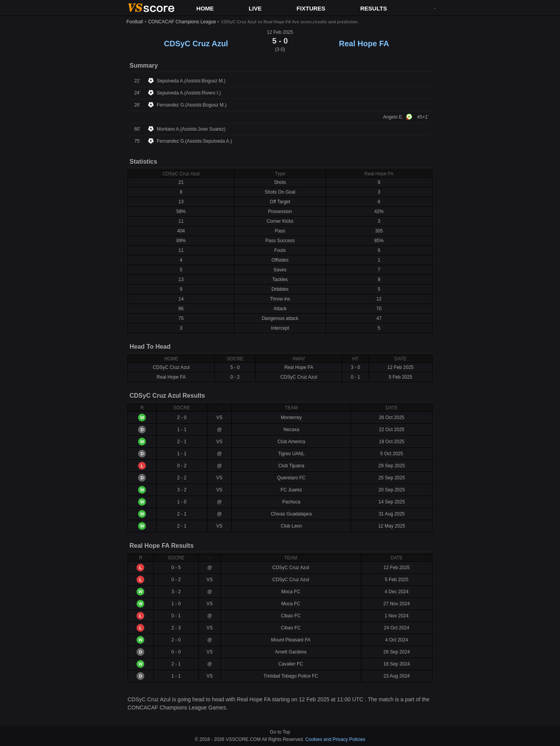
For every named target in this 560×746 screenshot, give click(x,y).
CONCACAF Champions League (182, 22)
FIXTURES (311, 8)
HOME (205, 8)
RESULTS (374, 8)
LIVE (255, 8)
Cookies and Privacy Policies (335, 739)
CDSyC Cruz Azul (196, 44)
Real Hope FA (364, 44)
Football (135, 22)
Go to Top (280, 732)
